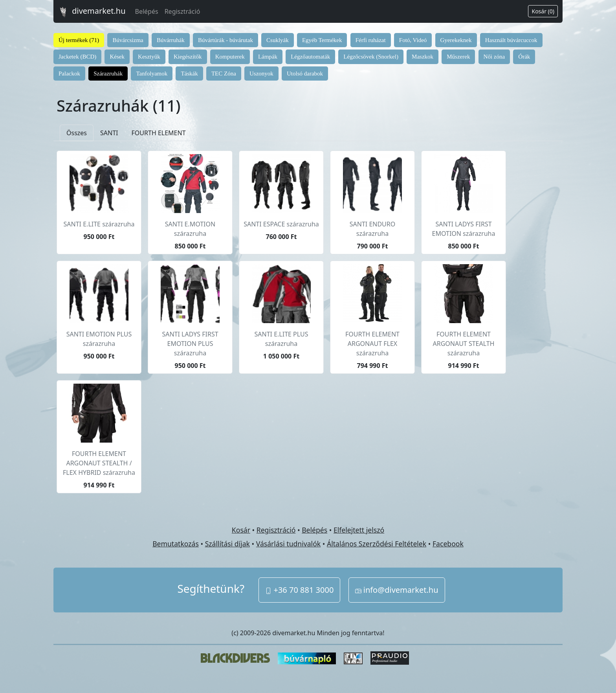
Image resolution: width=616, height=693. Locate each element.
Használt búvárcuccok (511, 40)
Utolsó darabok (305, 74)
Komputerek (230, 57)
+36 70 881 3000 (299, 590)
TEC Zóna (224, 74)
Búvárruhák (171, 40)
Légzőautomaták (310, 57)
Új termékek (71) (79, 40)
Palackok (69, 74)
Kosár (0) (543, 11)
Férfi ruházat (371, 40)
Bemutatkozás (176, 544)
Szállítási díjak (227, 544)
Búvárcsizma (128, 40)
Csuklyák (278, 40)
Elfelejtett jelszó (359, 530)
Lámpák (268, 57)
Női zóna (494, 57)
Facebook (448, 544)
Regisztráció (182, 11)
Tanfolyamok (152, 74)
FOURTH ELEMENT (159, 133)
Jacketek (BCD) (77, 57)
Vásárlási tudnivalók (288, 544)
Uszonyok (261, 74)
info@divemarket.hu (397, 590)
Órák (524, 57)
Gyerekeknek (456, 40)
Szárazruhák (108, 74)
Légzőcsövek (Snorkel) (371, 57)
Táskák (189, 74)
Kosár (241, 530)
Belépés (147, 11)
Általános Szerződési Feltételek (377, 544)
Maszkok (423, 57)
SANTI (109, 133)
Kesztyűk (149, 57)
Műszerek (458, 57)
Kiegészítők (188, 57)
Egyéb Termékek (322, 40)
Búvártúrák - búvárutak (225, 40)
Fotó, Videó (413, 40)
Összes (77, 133)
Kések (117, 57)
